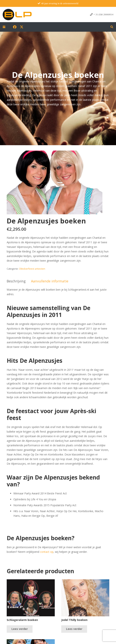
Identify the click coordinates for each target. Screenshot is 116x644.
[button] (4, 27)
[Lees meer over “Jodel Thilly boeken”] (74, 629)
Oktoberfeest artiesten (32, 269)
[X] (22, 27)
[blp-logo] (17, 15)
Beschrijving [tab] (16, 281)
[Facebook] (15, 27)
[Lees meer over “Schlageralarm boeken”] (20, 629)
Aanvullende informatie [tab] (50, 281)
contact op (47, 552)
